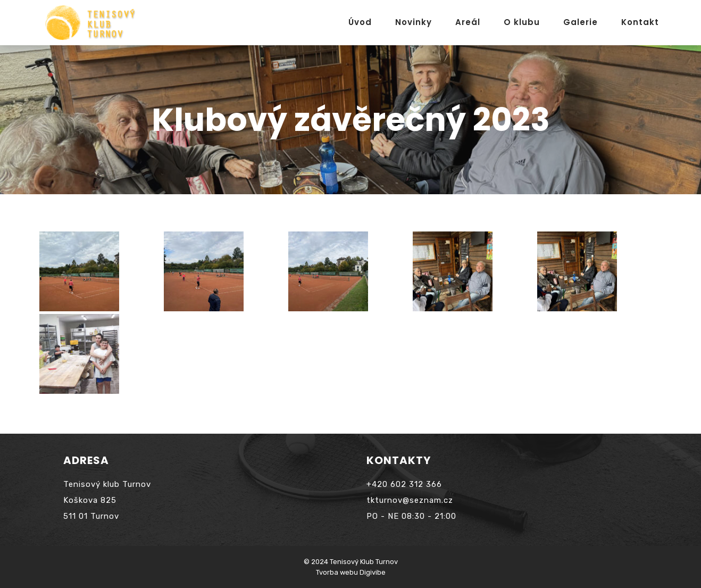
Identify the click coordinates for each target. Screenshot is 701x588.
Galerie (581, 22)
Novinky (414, 22)
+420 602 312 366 (404, 484)
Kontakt (640, 22)
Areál (468, 22)
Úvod (360, 22)
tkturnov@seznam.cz (410, 500)
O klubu (522, 22)
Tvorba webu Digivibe (351, 572)
